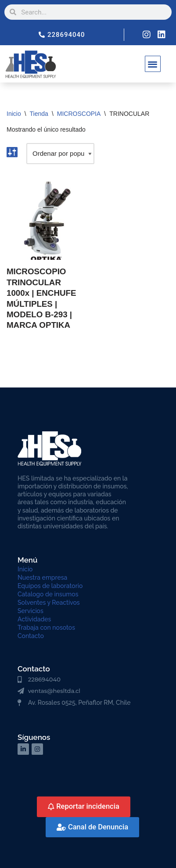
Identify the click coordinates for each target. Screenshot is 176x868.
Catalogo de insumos (48, 594)
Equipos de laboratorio (50, 586)
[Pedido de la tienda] (60, 154)
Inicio (14, 114)
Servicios (31, 611)
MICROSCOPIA (79, 114)
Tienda (39, 114)
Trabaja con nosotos (46, 628)
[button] (153, 64)
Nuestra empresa (42, 577)
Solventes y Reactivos (49, 603)
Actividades (34, 619)
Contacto (31, 636)
